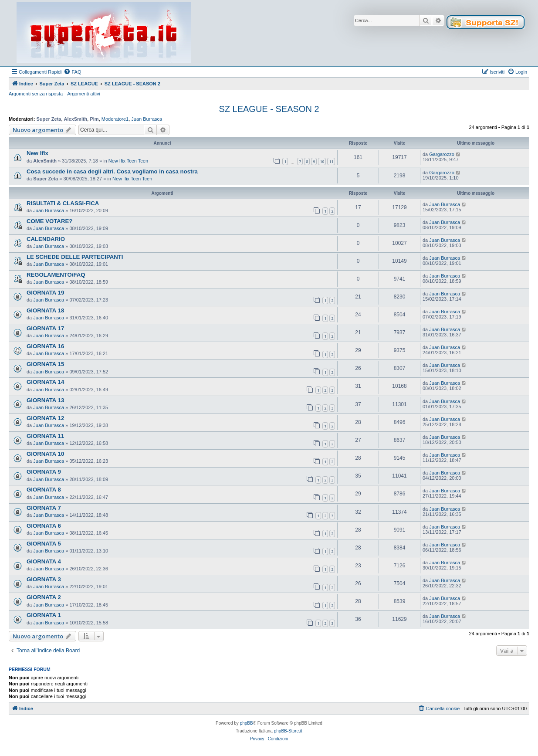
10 (322, 161)
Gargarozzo (442, 154)
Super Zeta (49, 119)
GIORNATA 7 (44, 508)
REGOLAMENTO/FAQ (56, 275)
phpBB (247, 723)
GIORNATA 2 (44, 597)
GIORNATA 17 (45, 328)
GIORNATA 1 (44, 615)
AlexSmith (76, 119)
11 (331, 161)
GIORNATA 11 (45, 436)
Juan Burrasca (147, 119)
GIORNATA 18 (45, 310)
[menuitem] (72, 72)
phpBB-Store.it (288, 731)
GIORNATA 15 (45, 364)
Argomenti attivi (84, 94)
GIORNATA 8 (44, 490)
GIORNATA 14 (45, 382)
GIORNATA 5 (44, 544)
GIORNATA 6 (44, 526)
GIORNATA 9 (44, 472)
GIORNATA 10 (45, 454)
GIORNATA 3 (44, 579)
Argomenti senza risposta (36, 94)
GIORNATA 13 (45, 400)
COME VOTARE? (49, 221)
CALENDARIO (46, 239)
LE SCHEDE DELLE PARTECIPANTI (75, 257)
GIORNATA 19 (45, 293)
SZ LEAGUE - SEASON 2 (269, 109)
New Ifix (37, 153)
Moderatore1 (115, 119)
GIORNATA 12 (45, 418)
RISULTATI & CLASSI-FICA (63, 203)
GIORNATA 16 (45, 346)
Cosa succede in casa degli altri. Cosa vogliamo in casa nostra (112, 171)
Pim (94, 119)
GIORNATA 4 (44, 561)
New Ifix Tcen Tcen (128, 161)
